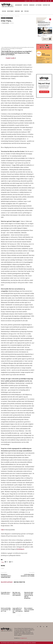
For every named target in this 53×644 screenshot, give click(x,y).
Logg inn (26, 1)
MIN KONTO (34, 1)
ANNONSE (17, 11)
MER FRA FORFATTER (19, 582)
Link (2, 530)
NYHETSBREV (10, 11)
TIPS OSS (26, 11)
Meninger (6, 16)
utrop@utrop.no (23, 638)
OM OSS (4, 11)
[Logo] (8, 5)
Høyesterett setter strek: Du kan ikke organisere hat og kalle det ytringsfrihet (29, 595)
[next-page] (20, 615)
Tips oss (39, 1)
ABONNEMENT (19, 5)
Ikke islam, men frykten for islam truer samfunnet (17, 594)
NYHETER (26, 5)
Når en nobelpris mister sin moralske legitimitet (29, 610)
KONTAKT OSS (46, 5)
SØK (22, 11)
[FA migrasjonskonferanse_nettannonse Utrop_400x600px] (44, 40)
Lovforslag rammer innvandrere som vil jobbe (28, 575)
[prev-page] (17, 615)
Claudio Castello (6, 23)
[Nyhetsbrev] (44, 97)
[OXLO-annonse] (44, 63)
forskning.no (21, 549)
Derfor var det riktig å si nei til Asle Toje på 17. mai (6, 610)
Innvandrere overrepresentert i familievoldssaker (6, 576)
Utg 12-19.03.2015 (9, 18)
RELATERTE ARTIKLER (7, 582)
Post (3, 562)
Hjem (2, 16)
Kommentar (12, 16)
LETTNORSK (39, 5)
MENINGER (32, 5)
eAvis (30, 1)
